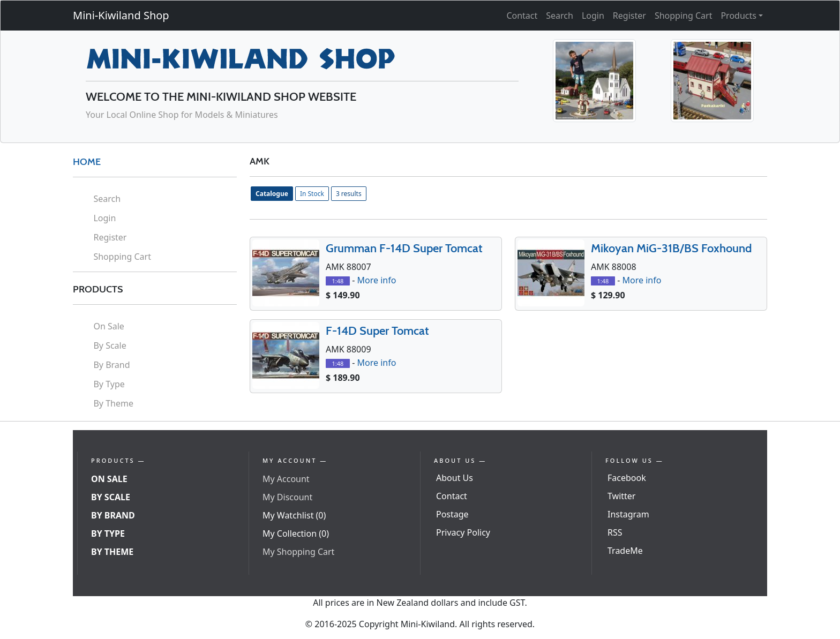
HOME (87, 162)
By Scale (110, 345)
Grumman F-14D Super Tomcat (404, 248)
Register (629, 16)
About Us (455, 478)
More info (376, 280)
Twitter (621, 496)
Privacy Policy (463, 532)
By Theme (113, 403)
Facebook (627, 478)
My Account (286, 479)
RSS (615, 532)
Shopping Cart (684, 16)
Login (593, 16)
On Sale (108, 326)
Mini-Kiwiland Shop (121, 15)
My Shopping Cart (298, 552)
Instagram (628, 514)
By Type (109, 384)
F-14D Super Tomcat (377, 331)
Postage (452, 514)
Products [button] (738, 16)
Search (560, 16)
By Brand (111, 365)
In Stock (312, 194)
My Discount (287, 497)
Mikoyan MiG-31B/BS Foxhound (671, 248)
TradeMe (625, 551)
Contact (522, 16)
